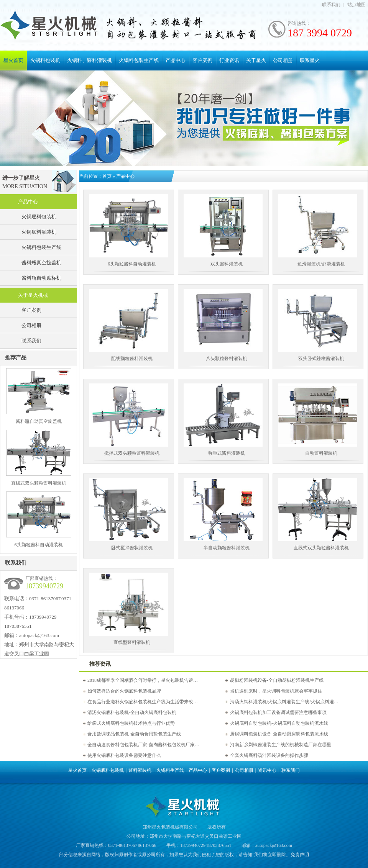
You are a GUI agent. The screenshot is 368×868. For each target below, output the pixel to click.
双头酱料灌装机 (227, 264)
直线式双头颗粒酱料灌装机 (39, 483)
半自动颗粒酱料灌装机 (227, 548)
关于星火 (256, 60)
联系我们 (331, 5)
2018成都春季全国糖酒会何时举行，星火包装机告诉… (143, 680)
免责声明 (300, 855)
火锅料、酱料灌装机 (90, 60)
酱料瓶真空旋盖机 (41, 263)
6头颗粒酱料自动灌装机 (39, 545)
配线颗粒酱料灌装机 (132, 359)
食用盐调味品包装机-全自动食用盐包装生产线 (134, 734)
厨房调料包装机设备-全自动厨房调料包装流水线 (279, 734)
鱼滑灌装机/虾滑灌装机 (321, 264)
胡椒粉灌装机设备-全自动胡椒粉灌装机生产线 (277, 680)
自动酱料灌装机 (321, 453)
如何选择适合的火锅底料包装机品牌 (124, 691)
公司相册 (283, 60)
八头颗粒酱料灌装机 (227, 359)
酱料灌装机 (140, 770)
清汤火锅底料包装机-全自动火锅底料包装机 (132, 712)
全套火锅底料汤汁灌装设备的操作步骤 (269, 755)
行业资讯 (229, 60)
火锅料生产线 (170, 770)
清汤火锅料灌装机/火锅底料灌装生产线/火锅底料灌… (284, 702)
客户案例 (202, 60)
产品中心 (176, 60)
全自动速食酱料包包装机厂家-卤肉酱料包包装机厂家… (143, 745)
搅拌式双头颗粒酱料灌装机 (132, 453)
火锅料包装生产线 (139, 60)
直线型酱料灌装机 (132, 642)
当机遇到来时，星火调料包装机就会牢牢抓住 (276, 691)
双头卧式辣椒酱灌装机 (321, 359)
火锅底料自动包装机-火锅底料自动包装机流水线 (279, 723)
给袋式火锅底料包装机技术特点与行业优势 (131, 723)
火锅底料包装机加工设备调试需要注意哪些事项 (278, 712)
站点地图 (356, 5)
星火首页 (13, 60)
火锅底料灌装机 (39, 232)
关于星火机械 (33, 295)
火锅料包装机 (45, 60)
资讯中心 (267, 770)
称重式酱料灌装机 (227, 453)
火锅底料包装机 (39, 217)
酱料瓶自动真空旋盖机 (39, 421)
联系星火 (310, 60)
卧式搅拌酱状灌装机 (132, 548)
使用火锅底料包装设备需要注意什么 (124, 755)
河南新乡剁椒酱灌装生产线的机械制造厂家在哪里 (281, 745)
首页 (107, 176)
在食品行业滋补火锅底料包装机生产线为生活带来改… (143, 702)
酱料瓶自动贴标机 (41, 278)
